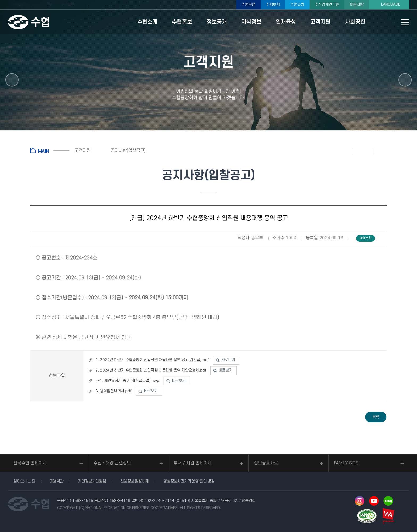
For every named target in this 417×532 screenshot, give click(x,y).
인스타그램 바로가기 (360, 501)
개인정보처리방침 (92, 481)
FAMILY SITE (346, 463)
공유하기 (384, 151)
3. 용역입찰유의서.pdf (113, 391)
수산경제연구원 (327, 5)
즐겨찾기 (363, 151)
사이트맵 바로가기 (405, 22)
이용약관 (56, 481)
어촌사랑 (357, 5)
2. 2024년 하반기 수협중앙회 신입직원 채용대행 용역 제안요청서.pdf (151, 370)
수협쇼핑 (297, 5)
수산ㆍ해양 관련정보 (112, 463)
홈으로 (50, 150)
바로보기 (228, 360)
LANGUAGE (391, 4)
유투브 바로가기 (374, 501)
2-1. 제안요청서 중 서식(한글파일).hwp (127, 381)
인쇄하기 (341, 151)
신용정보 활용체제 (134, 481)
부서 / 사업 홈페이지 (193, 463)
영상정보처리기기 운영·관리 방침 (189, 481)
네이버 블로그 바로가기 (388, 501)
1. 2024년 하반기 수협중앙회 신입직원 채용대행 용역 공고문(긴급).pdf (152, 360)
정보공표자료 (266, 463)
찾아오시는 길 (24, 481)
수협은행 (248, 5)
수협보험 (273, 5)
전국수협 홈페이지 (30, 463)
